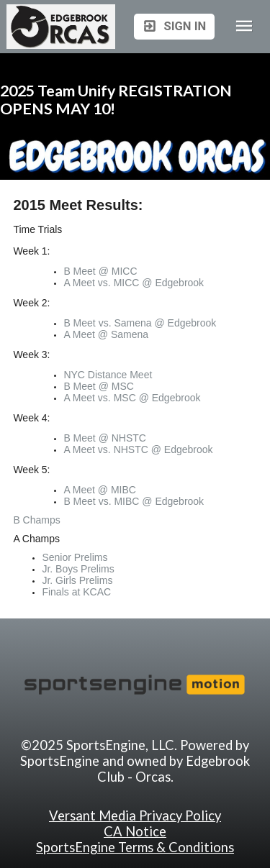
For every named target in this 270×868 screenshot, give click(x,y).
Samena (132, 323)
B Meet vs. (89, 323)
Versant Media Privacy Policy (135, 816)
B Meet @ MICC (100, 271)
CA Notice (135, 831)
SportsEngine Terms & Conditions (135, 847)
